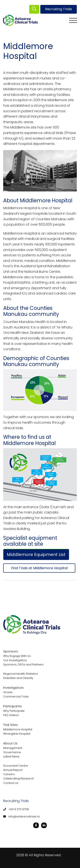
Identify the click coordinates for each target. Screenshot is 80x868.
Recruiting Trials (59, 9)
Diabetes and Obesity (18, 678)
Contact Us (11, 783)
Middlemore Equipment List (36, 554)
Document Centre (16, 766)
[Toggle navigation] (73, 20)
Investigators (13, 688)
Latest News (11, 756)
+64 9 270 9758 (19, 809)
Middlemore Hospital (18, 729)
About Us (10, 743)
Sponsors (11, 651)
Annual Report (13, 770)
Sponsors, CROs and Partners (23, 664)
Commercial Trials (16, 697)
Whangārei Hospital (17, 734)
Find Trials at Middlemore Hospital (39, 568)
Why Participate (14, 711)
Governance (12, 752)
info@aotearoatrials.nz (24, 816)
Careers (9, 774)
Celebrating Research (19, 778)
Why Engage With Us (17, 656)
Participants (12, 706)
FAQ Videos (11, 715)
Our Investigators (15, 660)
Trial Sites (10, 725)
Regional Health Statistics (21, 674)
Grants (8, 692)
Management (13, 748)
